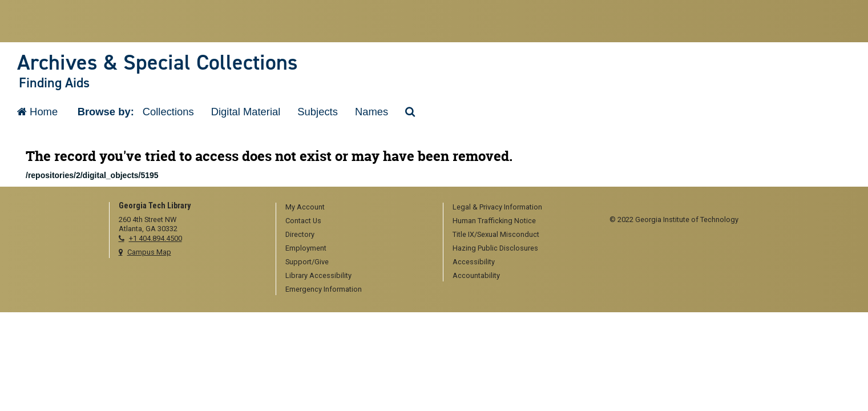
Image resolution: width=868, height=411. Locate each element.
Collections (168, 112)
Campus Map (149, 252)
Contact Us (303, 221)
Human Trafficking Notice (494, 221)
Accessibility (474, 262)
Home (37, 112)
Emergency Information (324, 289)
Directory (300, 234)
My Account (305, 207)
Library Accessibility (318, 275)
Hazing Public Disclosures (495, 248)
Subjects (318, 112)
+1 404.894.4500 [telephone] (156, 238)
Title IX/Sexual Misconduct (496, 234)
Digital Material (246, 112)
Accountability (476, 275)
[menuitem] (356, 208)
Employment (306, 248)
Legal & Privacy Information (497, 207)
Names (372, 112)
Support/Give (307, 262)
